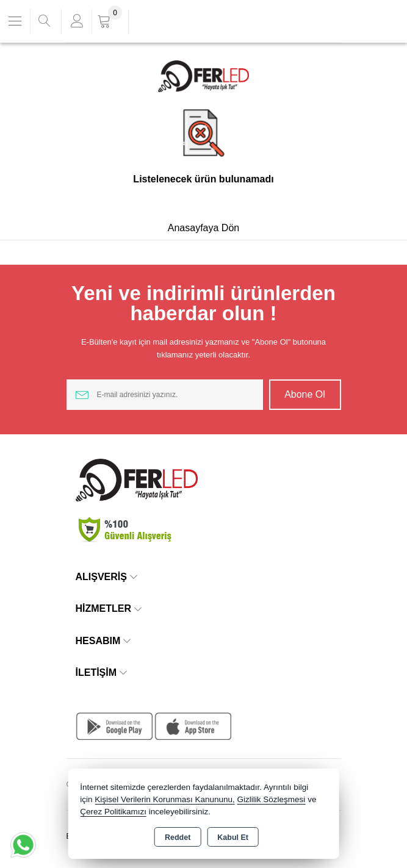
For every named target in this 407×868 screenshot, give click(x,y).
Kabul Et (233, 838)
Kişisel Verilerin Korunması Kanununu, (165, 799)
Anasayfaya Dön (203, 228)
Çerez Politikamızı (113, 812)
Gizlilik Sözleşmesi (272, 799)
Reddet (178, 838)
